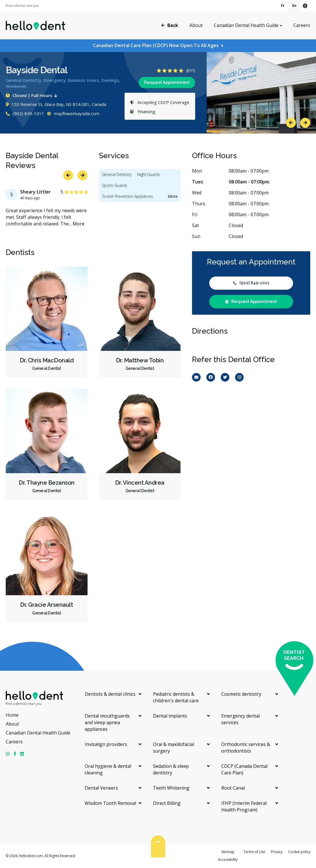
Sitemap (228, 852)
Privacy (277, 852)
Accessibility (228, 860)
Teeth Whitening (171, 788)
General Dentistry (117, 174)
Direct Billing (167, 803)
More (78, 224)
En (294, 6)
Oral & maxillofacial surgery (173, 748)
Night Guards (149, 174)
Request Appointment (167, 82)
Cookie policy (299, 852)
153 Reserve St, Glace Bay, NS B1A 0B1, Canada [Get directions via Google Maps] (56, 104)
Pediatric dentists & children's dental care (176, 697)
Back (170, 25)
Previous (291, 123)
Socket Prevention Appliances (127, 196)
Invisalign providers (106, 744)
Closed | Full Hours (33, 95)
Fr (283, 6)
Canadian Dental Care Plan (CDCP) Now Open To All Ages (156, 45)
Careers (302, 25)
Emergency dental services (241, 719)
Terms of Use (254, 852)
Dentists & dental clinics (110, 694)
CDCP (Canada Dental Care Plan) (244, 769)
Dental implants (170, 716)
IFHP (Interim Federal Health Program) (244, 806)
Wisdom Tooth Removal (110, 803)
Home (12, 715)
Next (305, 123)
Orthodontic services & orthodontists (246, 748)
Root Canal (233, 788)
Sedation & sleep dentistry (171, 769)
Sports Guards (115, 185)
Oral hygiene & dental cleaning (108, 769)
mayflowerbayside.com (73, 113)
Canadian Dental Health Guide (246, 25)
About (196, 25)
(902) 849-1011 (25, 113)
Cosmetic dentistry (241, 694)
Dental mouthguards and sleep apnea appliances (107, 722)
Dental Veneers (101, 788)
